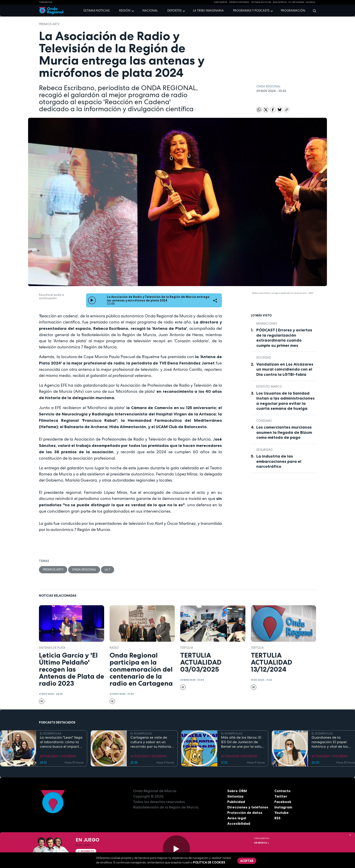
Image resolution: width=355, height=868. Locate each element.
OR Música (262, 843)
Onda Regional (84, 570)
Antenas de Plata (52, 648)
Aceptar (247, 861)
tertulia (187, 648)
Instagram (283, 807)
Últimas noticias (96, 11)
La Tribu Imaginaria (208, 11)
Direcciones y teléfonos (248, 807)
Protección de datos (245, 813)
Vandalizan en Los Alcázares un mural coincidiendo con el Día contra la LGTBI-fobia (285, 369)
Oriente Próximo (239, 2)
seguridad (264, 450)
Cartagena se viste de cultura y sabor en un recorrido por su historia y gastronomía (152, 742)
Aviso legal (237, 818)
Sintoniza (235, 796)
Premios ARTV (49, 24)
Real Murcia (280, 2)
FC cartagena (296, 2)
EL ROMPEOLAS (50, 734)
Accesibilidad (239, 823)
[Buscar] (313, 11)
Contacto (282, 791)
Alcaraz (311, 2)
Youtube (282, 813)
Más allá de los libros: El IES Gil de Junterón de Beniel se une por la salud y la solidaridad (242, 742)
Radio (114, 648)
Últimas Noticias (261, 2)
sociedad (264, 358)
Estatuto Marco (269, 387)
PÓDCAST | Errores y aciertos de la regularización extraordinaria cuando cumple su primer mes (284, 338)
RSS (278, 818)
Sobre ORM (237, 791)
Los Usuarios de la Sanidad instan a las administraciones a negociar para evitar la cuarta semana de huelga (285, 401)
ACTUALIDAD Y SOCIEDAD (58, 756)
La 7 (108, 570)
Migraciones (267, 324)
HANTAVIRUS (221, 2)
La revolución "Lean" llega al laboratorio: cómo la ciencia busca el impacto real (61, 742)
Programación (293, 11)
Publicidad (236, 802)
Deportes (174, 11)
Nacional (150, 11)
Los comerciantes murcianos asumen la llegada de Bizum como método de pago (284, 432)
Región (125, 11)
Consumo (264, 421)
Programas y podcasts (251, 11)
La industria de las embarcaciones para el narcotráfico (279, 461)
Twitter (281, 796)
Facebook (283, 802)
